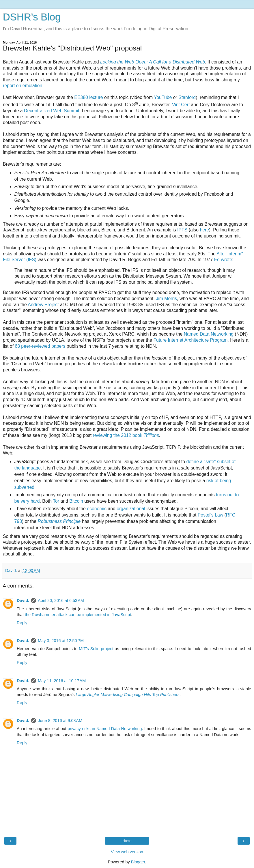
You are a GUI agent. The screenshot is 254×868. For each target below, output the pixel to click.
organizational (131, 509)
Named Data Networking (209, 334)
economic (97, 509)
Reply (22, 623)
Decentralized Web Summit (52, 111)
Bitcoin (76, 501)
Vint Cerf (181, 105)
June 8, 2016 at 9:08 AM (60, 721)
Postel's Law (210, 515)
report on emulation (23, 86)
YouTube (163, 97)
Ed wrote (223, 260)
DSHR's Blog (32, 17)
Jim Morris (166, 299)
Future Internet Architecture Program (190, 340)
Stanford (187, 97)
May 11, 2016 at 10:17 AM (62, 681)
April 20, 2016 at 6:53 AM (61, 601)
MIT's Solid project (96, 649)
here (204, 230)
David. (23, 601)
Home (127, 841)
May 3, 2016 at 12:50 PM (61, 641)
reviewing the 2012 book (126, 435)
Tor (56, 501)
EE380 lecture (88, 97)
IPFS (182, 230)
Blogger (138, 862)
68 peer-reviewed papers (40, 346)
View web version (127, 852)
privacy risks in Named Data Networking (105, 729)
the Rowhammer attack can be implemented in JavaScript (78, 615)
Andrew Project (43, 305)
